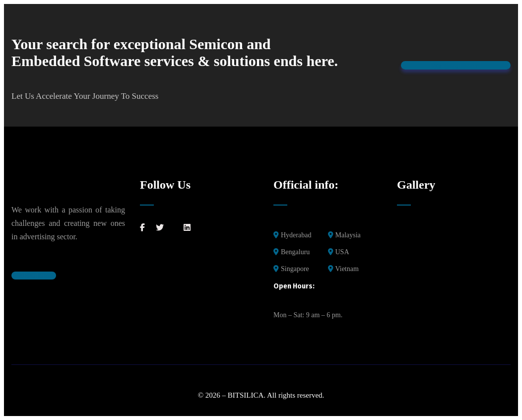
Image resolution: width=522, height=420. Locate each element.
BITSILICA (246, 395)
